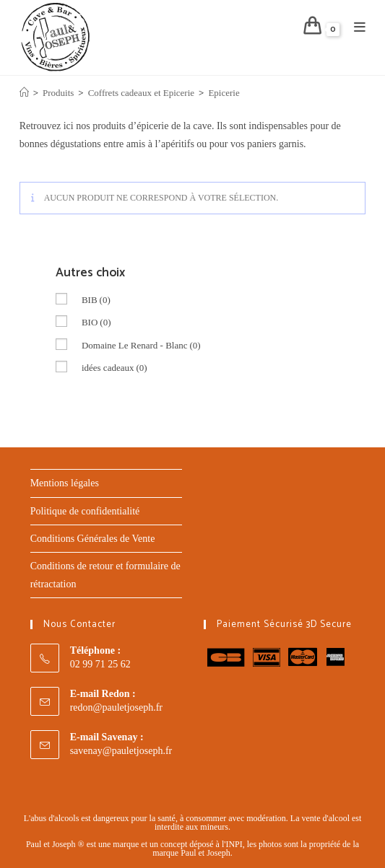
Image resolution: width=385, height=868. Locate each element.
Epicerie (224, 93)
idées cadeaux (114, 368)
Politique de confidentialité (85, 511)
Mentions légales (65, 483)
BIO (96, 322)
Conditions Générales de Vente (93, 539)
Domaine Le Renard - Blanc (141, 345)
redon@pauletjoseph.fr (116, 707)
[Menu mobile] (355, 28)
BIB (96, 300)
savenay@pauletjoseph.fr (121, 751)
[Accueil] (24, 93)
